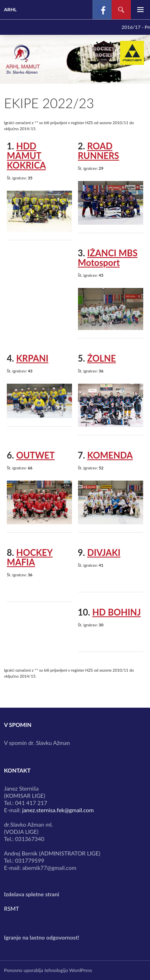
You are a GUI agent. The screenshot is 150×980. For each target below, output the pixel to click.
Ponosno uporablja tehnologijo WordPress (48, 970)
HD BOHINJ (117, 612)
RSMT (12, 909)
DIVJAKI (104, 552)
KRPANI (32, 358)
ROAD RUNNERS (99, 151)
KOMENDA (110, 455)
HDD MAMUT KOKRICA (26, 156)
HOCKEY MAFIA (30, 557)
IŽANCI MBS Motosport (108, 258)
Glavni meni (140, 10)
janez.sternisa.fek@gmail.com (58, 810)
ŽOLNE (102, 358)
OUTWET (35, 455)
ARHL (10, 9)
